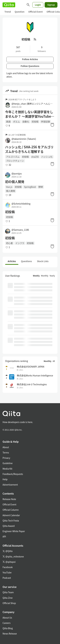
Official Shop (9, 603)
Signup (51, 5)
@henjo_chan (33, 104)
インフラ (20, 243)
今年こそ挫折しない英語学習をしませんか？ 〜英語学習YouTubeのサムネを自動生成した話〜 (30, 114)
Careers (6, 623)
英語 (8, 122)
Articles (12, 261)
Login (38, 5)
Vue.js (9, 187)
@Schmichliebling (21, 204)
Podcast (7, 578)
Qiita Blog (8, 628)
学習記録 (45, 122)
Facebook (8, 567)
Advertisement (10, 485)
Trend (8, 12)
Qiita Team (8, 592)
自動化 (26, 122)
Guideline (8, 463)
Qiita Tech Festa (11, 521)
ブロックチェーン (15, 161)
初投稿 (35, 122)
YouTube (7, 572)
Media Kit (7, 469)
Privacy (6, 458)
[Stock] (52, 125)
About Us (7, 618)
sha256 (35, 157)
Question (19, 12)
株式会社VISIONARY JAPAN (31, 367)
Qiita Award (9, 526)
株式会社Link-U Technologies (32, 384)
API (4, 536)
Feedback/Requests (13, 474)
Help (5, 479)
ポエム (16, 122)
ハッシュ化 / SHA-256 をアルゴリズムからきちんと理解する (29, 149)
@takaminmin (24, 139)
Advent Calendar (11, 515)
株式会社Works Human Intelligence (35, 375)
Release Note (9, 499)
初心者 (9, 243)
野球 (41, 187)
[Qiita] (9, 5)
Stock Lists (43, 261)
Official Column (11, 510)
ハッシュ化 (47, 157)
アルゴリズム (13, 157)
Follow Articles (30, 59)
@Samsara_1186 (20, 230)
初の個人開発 (15, 182)
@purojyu (17, 173)
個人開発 (11, 191)
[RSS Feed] (35, 39)
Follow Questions (30, 66)
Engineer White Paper (14, 531)
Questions (26, 261)
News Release (10, 634)
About (6, 447)
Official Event (36, 12)
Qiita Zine (8, 598)
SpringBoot (30, 187)
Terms (6, 452)
